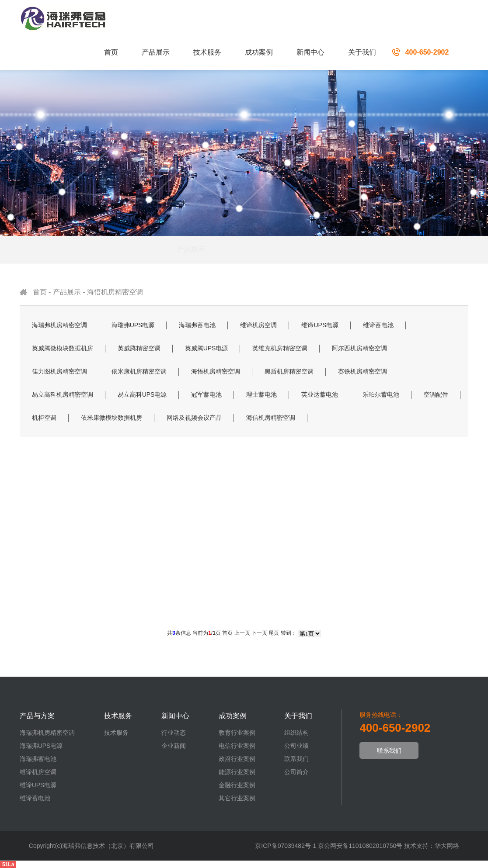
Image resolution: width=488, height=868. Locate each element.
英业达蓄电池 (320, 394)
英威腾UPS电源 (207, 348)
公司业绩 (296, 746)
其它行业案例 (237, 798)
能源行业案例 (237, 772)
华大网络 (447, 846)
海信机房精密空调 (271, 418)
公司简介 (296, 772)
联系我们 (296, 759)
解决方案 (271, 249)
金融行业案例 (237, 785)
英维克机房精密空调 (280, 348)
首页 (111, 52)
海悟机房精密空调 (115, 292)
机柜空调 (44, 418)
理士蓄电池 (261, 394)
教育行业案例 (237, 733)
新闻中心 (310, 52)
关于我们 (362, 52)
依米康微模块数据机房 (112, 418)
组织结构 (296, 733)
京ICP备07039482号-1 (286, 846)
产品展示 (156, 52)
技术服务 (207, 52)
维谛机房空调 (258, 325)
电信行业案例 (237, 746)
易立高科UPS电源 (142, 394)
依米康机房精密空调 (139, 371)
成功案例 (259, 52)
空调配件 (436, 394)
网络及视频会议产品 (194, 418)
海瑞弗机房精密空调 (59, 325)
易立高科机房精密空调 (63, 394)
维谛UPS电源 (320, 325)
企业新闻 (174, 746)
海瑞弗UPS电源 (133, 325)
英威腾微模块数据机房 (63, 348)
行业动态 (174, 733)
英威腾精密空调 (139, 348)
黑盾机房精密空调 (289, 371)
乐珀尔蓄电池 (381, 394)
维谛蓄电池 (378, 325)
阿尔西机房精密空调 (359, 348)
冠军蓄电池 (206, 394)
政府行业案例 (237, 759)
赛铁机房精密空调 (363, 371)
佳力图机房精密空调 (59, 371)
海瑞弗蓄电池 (197, 325)
